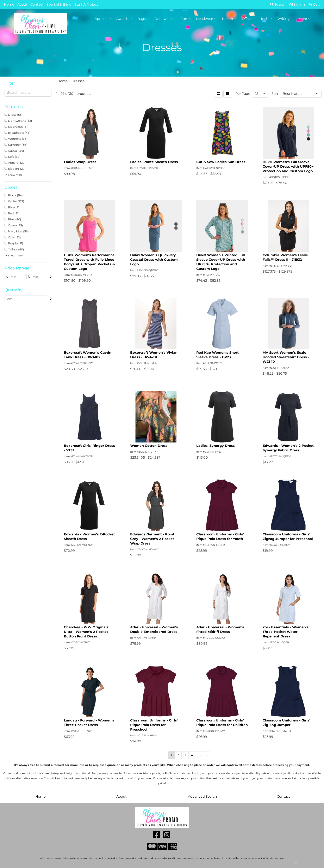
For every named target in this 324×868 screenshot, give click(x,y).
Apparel (103, 19)
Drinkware (165, 19)
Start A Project (86, 4)
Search (278, 4)
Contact (37, 4)
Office (249, 19)
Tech (266, 19)
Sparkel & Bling (59, 4)
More (305, 19)
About (22, 4)
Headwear (206, 19)
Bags (143, 19)
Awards (124, 19)
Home (9, 4)
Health (229, 19)
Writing (285, 19)
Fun (186, 19)
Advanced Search (202, 796)
